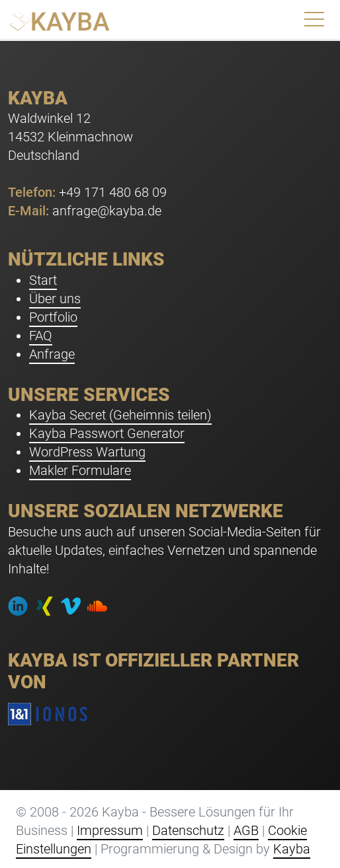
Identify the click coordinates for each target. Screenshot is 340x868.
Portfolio (53, 317)
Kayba (292, 849)
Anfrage (52, 354)
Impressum (110, 830)
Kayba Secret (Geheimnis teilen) (120, 415)
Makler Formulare (80, 470)
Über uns (55, 299)
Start (43, 280)
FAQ (41, 336)
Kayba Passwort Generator (107, 433)
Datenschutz (188, 830)
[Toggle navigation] (314, 20)
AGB (246, 830)
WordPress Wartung (87, 452)
